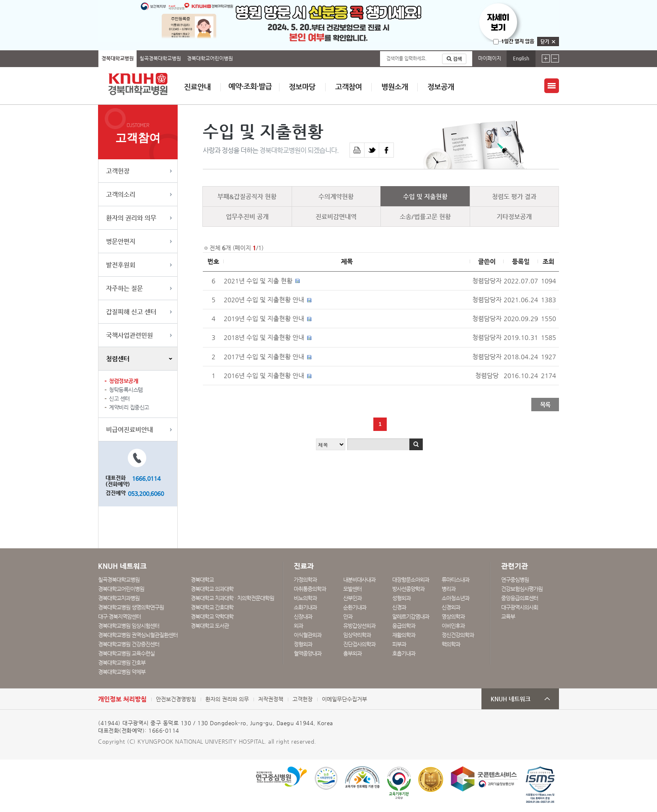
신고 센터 (119, 398)
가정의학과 (305, 580)
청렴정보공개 (123, 381)
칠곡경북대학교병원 (160, 58)
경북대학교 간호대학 (212, 607)
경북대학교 (202, 580)
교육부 (508, 616)
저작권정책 (271, 699)
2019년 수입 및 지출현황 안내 (264, 319)
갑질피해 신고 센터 (131, 312)
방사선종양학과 (408, 589)
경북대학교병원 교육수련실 (126, 653)
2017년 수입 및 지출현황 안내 (264, 357)
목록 (545, 405)
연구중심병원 (515, 580)
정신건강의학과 (458, 635)
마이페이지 (490, 58)
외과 (298, 626)
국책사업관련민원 (129, 335)
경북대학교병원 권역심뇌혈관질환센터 (138, 635)
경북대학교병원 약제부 (122, 672)
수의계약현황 (336, 196)
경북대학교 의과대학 (212, 589)
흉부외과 (352, 653)
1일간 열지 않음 (518, 41)
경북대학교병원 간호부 (122, 663)
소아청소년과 (455, 598)
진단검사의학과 (359, 644)
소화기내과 (305, 607)
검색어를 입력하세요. (406, 58)
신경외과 (451, 607)
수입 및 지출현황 (425, 196)
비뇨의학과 (305, 598)
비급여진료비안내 (129, 429)
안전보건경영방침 (176, 699)
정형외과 (303, 644)
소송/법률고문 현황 (425, 217)
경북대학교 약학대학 (212, 616)
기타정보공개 (514, 217)
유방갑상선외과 (359, 626)
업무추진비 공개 (247, 217)
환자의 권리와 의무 (131, 218)
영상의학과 (453, 616)
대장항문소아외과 (411, 580)
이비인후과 (453, 626)
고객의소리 (121, 194)
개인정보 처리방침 (122, 699)
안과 (348, 616)
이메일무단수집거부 (344, 699)
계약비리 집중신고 (129, 407)
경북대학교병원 (118, 58)
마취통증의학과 (310, 589)
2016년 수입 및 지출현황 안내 (264, 376)
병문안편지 (121, 241)
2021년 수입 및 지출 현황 (258, 281)
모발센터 (352, 589)
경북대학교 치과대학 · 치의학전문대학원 (232, 598)
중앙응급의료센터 (520, 598)
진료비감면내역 (336, 217)
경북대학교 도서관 (210, 626)
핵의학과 (451, 644)
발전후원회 (121, 265)
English (521, 58)
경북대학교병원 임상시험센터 (129, 626)
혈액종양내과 (308, 653)
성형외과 (401, 598)
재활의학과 (404, 635)
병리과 (449, 589)
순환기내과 (355, 607)
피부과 (399, 644)
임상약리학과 (357, 635)
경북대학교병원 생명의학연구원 (131, 607)
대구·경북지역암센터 (119, 616)
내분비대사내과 (359, 580)
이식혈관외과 (308, 635)
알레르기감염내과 (411, 616)
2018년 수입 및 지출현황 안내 (264, 337)
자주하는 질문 (124, 288)
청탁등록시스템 (126, 390)
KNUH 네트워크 (511, 699)
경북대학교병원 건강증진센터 (129, 644)
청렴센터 (118, 359)
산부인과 (352, 598)
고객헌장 (118, 171)
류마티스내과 (455, 580)
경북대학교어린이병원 (210, 58)
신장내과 (303, 616)
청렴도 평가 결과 (514, 196)
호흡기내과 (404, 653)
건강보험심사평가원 (522, 589)
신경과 (399, 607)
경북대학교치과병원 (119, 598)
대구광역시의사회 (520, 607)
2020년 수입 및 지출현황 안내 (264, 300)
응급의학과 (404, 626)
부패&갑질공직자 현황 (247, 196)
